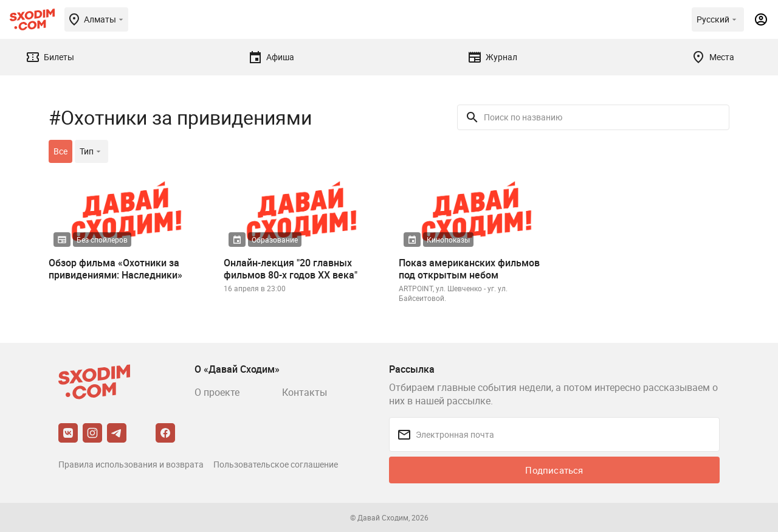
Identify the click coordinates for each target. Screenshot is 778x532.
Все (60, 151)
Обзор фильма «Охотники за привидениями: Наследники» (115, 269)
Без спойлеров (102, 240)
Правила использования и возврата (131, 464)
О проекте (217, 392)
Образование (275, 240)
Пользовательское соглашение (276, 464)
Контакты (305, 392)
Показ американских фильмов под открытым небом (469, 269)
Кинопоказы (448, 240)
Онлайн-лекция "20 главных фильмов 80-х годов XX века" (291, 269)
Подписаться (554, 470)
